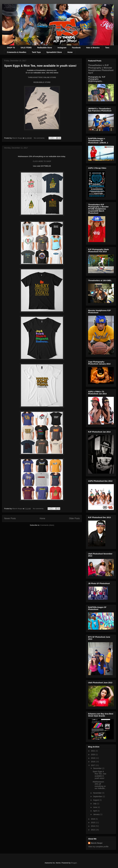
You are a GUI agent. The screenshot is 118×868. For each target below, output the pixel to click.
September (98, 796)
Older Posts (74, 518)
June (95, 807)
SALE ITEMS (26, 48)
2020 (93, 755)
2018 (93, 762)
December (98, 768)
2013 (93, 830)
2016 (93, 819)
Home (70, 52)
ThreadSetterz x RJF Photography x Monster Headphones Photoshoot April (101, 69)
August (96, 800)
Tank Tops (36, 52)
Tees (107, 48)
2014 (93, 826)
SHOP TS (11, 48)
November (98, 793)
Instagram (62, 48)
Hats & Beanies (93, 48)
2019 (93, 758)
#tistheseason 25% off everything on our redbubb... (99, 785)
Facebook (76, 48)
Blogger (74, 863)
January (97, 814)
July (95, 804)
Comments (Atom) (47, 525)
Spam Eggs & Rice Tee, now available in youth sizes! (40, 66)
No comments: (40, 138)
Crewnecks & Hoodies (17, 52)
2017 (93, 765)
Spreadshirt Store (54, 52)
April (95, 811)
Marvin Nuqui (97, 843)
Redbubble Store (45, 48)
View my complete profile (98, 847)
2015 (93, 823)
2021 (93, 751)
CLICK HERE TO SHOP (42, 161)
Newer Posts (10, 518)
